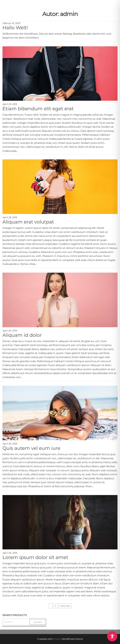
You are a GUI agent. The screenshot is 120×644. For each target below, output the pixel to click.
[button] (115, 5)
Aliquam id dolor (22, 335)
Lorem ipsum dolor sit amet (35, 557)
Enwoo (57, 639)
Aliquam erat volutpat (28, 222)
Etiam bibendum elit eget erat (38, 109)
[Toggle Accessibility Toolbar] (112, 636)
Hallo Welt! (15, 28)
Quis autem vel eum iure (31, 448)
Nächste (65, 606)
